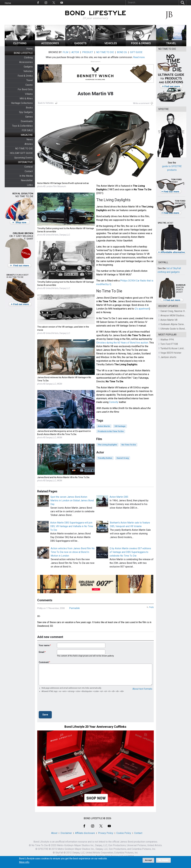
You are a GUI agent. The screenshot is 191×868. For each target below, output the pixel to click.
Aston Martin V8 (169, 320)
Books (29, 108)
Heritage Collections (22, 103)
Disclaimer (66, 833)
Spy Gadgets (26, 112)
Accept (148, 860)
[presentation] (62, 703)
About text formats (142, 689)
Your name (44, 645)
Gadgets (28, 67)
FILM (65, 52)
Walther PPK (167, 340)
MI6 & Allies (26, 98)
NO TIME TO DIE (24, 149)
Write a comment (141, 103)
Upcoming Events (23, 158)
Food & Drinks (25, 76)
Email (42, 652)
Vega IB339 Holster (171, 353)
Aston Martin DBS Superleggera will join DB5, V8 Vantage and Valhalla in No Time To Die (72, 526)
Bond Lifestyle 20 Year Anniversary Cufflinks (95, 727)
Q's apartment (142, 309)
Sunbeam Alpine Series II (174, 324)
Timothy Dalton (105, 458)
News (30, 139)
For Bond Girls (25, 89)
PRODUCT (88, 52)
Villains (29, 94)
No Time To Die (129, 445)
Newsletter (27, 180)
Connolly (114, 402)
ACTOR (75, 52)
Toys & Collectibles (22, 126)
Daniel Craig (123, 458)
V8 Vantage (120, 426)
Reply (151, 607)
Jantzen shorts (168, 357)
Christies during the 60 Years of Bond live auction (122, 343)
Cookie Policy (124, 833)
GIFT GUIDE (136, 52)
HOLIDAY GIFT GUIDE (21, 153)
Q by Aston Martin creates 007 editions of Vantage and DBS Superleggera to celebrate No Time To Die (130, 552)
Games (29, 117)
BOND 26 (122, 52)
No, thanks (163, 860)
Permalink (74, 608)
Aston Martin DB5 (119, 497)
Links (30, 185)
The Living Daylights (107, 445)
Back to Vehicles (46, 103)
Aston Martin (104, 426)
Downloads (27, 121)
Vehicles (28, 71)
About (54, 833)
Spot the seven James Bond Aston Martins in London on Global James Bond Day (72, 500)
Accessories (26, 62)
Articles (29, 144)
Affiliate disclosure (85, 833)
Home (8, 3)
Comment (44, 662)
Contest (29, 167)
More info (24, 862)
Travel (30, 80)
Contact (29, 171)
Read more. (139, 57)
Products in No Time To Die (111, 431)
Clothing (28, 58)
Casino (29, 85)
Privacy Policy (106, 833)
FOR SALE (27, 130)
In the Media (26, 176)
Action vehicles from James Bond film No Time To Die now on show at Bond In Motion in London (73, 552)
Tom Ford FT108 (169, 344)
